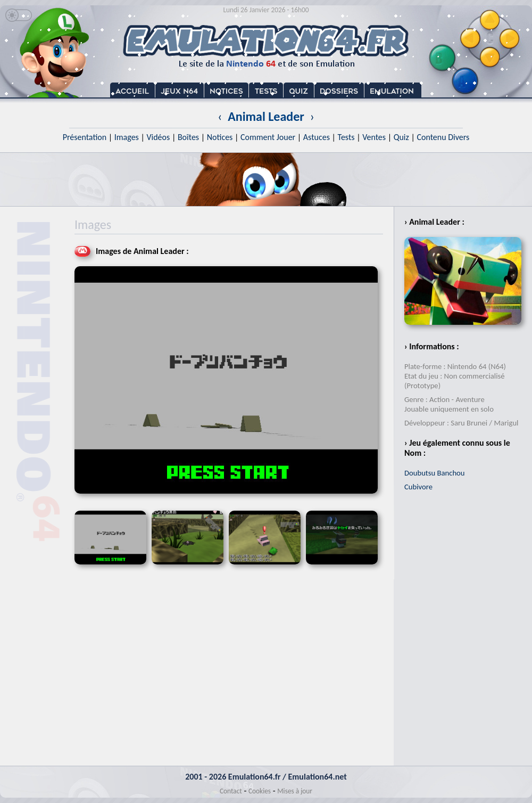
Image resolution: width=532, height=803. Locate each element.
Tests (346, 137)
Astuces (317, 137)
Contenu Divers (443, 137)
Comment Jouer (268, 137)
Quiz (401, 137)
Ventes (374, 137)
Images (127, 137)
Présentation (85, 137)
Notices (220, 137)
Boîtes (188, 137)
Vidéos (158, 137)
